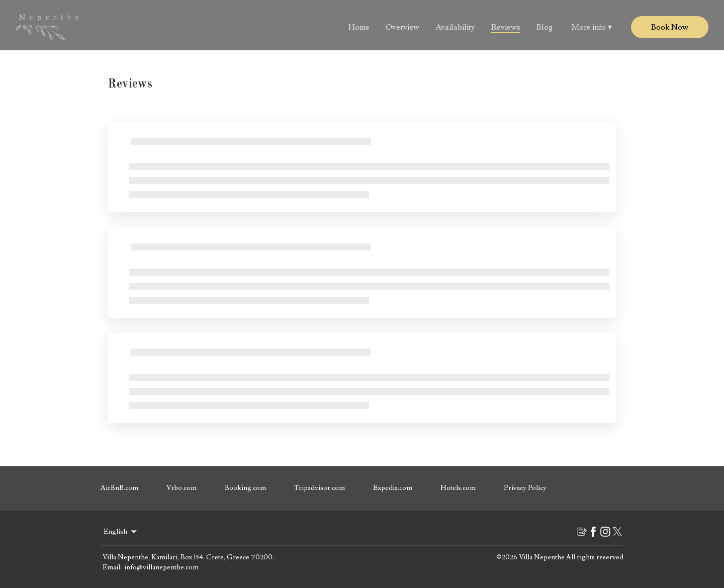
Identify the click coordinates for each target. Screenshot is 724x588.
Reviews (506, 27)
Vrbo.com (182, 488)
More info (592, 27)
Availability (455, 27)
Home (359, 27)
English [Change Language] (121, 532)
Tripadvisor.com (320, 488)
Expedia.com (393, 488)
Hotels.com (458, 488)
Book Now (670, 27)
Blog (545, 27)
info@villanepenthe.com (161, 567)
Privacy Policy (525, 488)
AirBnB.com (119, 488)
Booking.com (245, 488)
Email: (112, 567)
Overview (402, 27)
